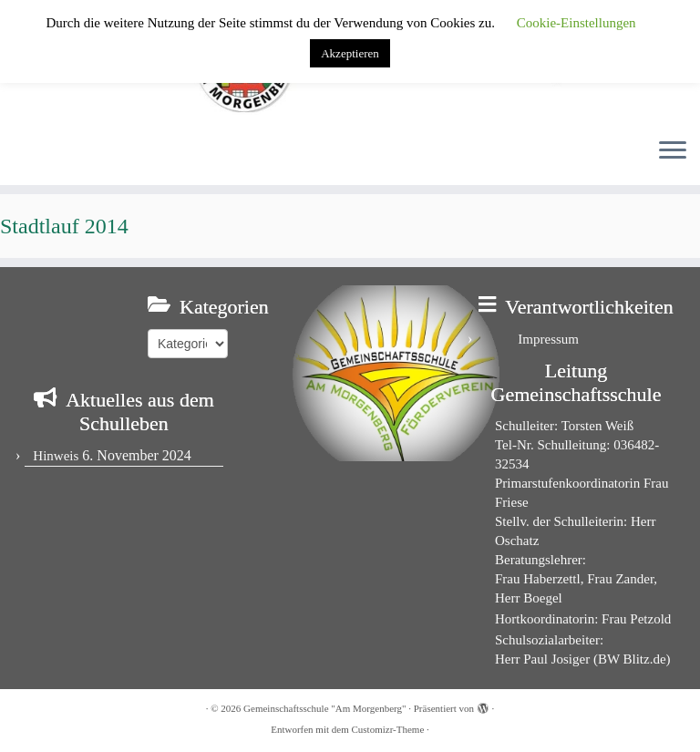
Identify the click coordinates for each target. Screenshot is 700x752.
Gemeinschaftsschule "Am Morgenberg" (324, 708)
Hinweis (56, 456)
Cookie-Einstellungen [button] (576, 23)
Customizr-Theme (387, 729)
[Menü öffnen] (673, 152)
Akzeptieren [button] (350, 53)
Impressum (548, 339)
